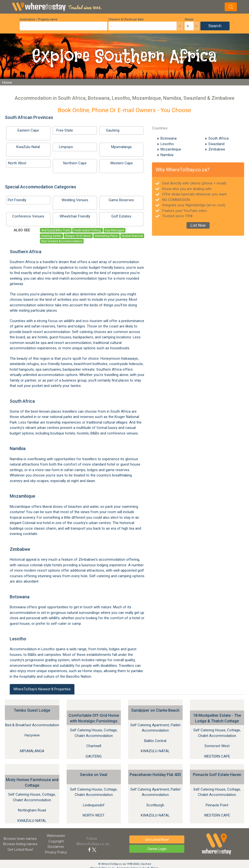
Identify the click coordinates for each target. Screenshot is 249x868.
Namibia (167, 155)
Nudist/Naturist (132, 236)
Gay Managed (115, 230)
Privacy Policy (56, 852)
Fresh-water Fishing (88, 230)
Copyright (56, 841)
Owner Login (157, 849)
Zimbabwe (217, 149)
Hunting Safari (51, 236)
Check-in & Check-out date (126, 19)
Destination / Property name (39, 19)
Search (215, 26)
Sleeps (189, 19)
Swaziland (216, 144)
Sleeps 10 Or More (78, 236)
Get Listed (20, 850)
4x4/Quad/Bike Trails (56, 230)
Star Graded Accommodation (62, 241)
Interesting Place (107, 236)
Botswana (169, 138)
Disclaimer (56, 847)
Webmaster (56, 836)
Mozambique (171, 149)
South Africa (218, 138)
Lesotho (167, 144)
